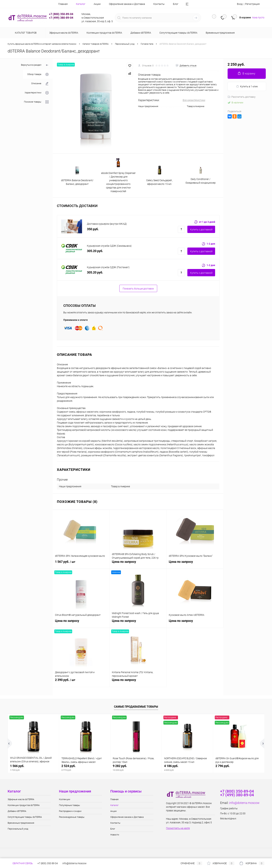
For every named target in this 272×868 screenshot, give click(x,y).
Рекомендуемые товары (72, 817)
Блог (176, 4)
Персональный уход (18, 829)
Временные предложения (21, 823)
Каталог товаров (25, 33)
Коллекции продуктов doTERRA (24, 805)
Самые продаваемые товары (136, 707)
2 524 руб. (85, 768)
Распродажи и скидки (70, 811)
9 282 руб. (136, 768)
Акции (97, 4)
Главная (63, 4)
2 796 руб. (223, 766)
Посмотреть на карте (178, 828)
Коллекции (65, 799)
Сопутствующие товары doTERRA (25, 817)
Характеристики (37, 93)
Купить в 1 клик (247, 87)
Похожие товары (36, 102)
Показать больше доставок (138, 289)
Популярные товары (69, 805)
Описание (40, 84)
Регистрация (252, 4)
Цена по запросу (138, 564)
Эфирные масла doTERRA (21, 799)
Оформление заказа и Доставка (127, 4)
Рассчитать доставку (242, 97)
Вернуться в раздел (35, 65)
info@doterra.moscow (244, 803)
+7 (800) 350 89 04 (48, 863)
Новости (115, 835)
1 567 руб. (81, 564)
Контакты (159, 4)
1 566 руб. (33, 768)
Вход (240, 4)
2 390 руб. (81, 682)
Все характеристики (194, 100)
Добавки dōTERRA (17, 811)
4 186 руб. (187, 768)
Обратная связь (20, 863)
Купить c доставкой (201, 230)
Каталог (81, 4)
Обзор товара (38, 74)
